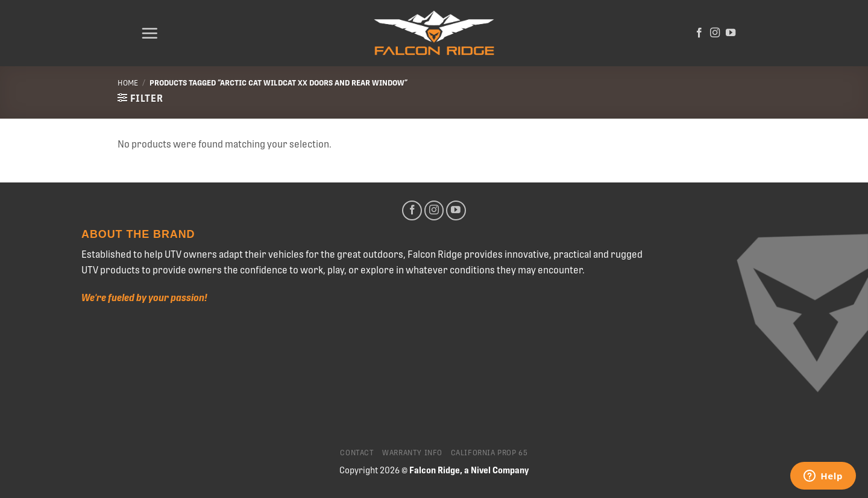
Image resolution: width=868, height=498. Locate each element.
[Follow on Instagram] (715, 33)
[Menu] (149, 33)
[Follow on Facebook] (699, 33)
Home (128, 83)
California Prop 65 (489, 453)
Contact (357, 453)
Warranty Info (412, 453)
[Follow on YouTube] (731, 33)
